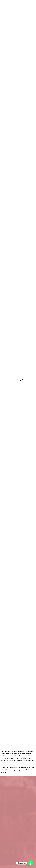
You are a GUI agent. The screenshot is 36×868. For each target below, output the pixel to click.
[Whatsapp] (31, 863)
